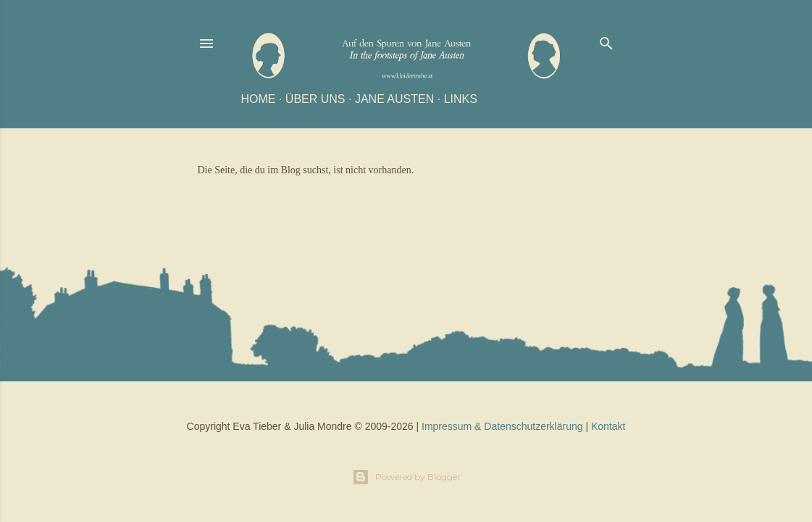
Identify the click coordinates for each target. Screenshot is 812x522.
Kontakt (608, 426)
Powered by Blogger (406, 477)
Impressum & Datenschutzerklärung (502, 426)
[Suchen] (606, 41)
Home (259, 99)
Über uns (315, 99)
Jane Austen (394, 99)
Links (461, 99)
